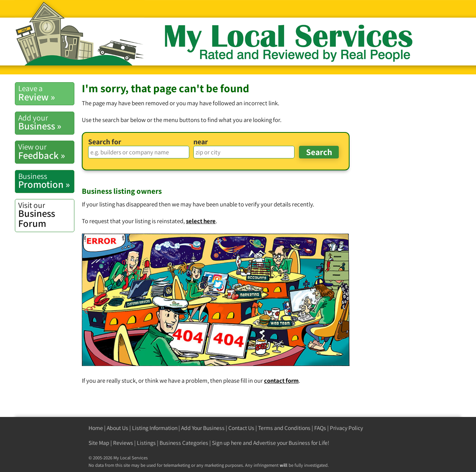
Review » (46, 93)
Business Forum (46, 215)
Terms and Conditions (284, 428)
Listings (146, 443)
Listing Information (155, 428)
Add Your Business (203, 428)
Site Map (99, 443)
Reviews (123, 443)
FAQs (320, 428)
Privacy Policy (346, 428)
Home (96, 428)
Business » (46, 122)
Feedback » (46, 151)
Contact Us (241, 428)
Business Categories (184, 443)
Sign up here (227, 443)
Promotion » (46, 181)
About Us (118, 428)
